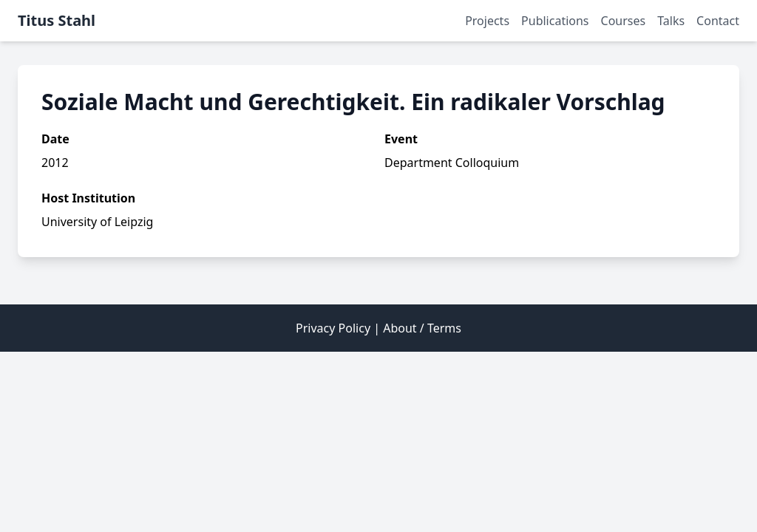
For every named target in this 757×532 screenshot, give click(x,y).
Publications (555, 21)
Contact (718, 21)
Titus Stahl (57, 20)
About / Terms (422, 328)
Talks (671, 21)
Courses (624, 21)
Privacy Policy (333, 328)
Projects (487, 21)
